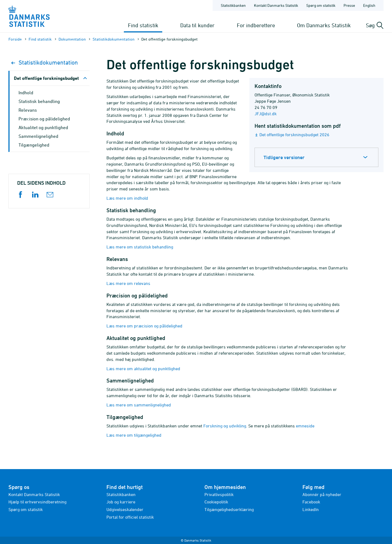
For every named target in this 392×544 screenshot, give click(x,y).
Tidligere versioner (284, 157)
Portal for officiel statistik (130, 517)
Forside (15, 39)
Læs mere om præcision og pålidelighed (144, 326)
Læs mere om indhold (127, 198)
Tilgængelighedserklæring (229, 509)
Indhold (26, 93)
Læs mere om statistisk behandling (140, 247)
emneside (305, 426)
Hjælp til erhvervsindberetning (37, 502)
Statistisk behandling (39, 101)
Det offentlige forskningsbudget (46, 78)
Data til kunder (197, 25)
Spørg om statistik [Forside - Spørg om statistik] (321, 5)
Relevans (28, 110)
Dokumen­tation (72, 39)
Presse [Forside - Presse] (349, 5)
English (369, 5)
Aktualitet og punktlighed (43, 127)
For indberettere (256, 25)
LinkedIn (311, 509)
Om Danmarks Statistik (324, 25)
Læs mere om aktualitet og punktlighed (143, 369)
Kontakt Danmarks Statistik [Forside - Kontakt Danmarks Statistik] (276, 5)
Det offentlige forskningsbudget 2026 (294, 135)
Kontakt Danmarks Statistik (34, 494)
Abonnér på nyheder (322, 494)
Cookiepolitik (216, 502)
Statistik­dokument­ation (114, 39)
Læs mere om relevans (128, 283)
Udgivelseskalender (125, 509)
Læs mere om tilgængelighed (134, 435)
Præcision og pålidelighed (44, 119)
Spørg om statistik (26, 509)
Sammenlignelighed (38, 136)
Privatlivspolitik (219, 494)
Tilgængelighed (34, 145)
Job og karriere (121, 502)
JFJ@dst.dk (266, 114)
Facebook (311, 502)
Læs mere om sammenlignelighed (139, 405)
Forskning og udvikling (225, 426)
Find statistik (143, 25)
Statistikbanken (233, 5)
